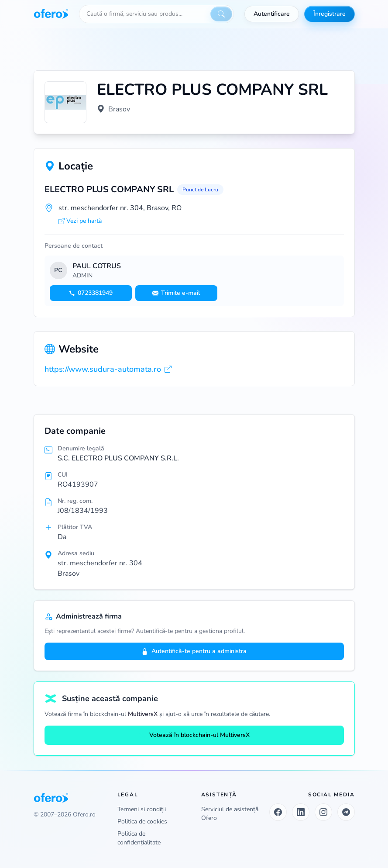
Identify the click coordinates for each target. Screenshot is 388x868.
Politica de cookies (142, 821)
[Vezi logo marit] (65, 102)
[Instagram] (323, 812)
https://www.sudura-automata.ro (108, 369)
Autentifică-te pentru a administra (194, 651)
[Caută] (221, 14)
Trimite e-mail (176, 293)
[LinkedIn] (301, 812)
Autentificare (272, 14)
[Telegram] (346, 812)
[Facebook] (278, 812)
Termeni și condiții (142, 809)
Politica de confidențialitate (139, 838)
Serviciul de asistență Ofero (230, 814)
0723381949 (91, 293)
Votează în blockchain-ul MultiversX (194, 735)
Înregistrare (330, 14)
